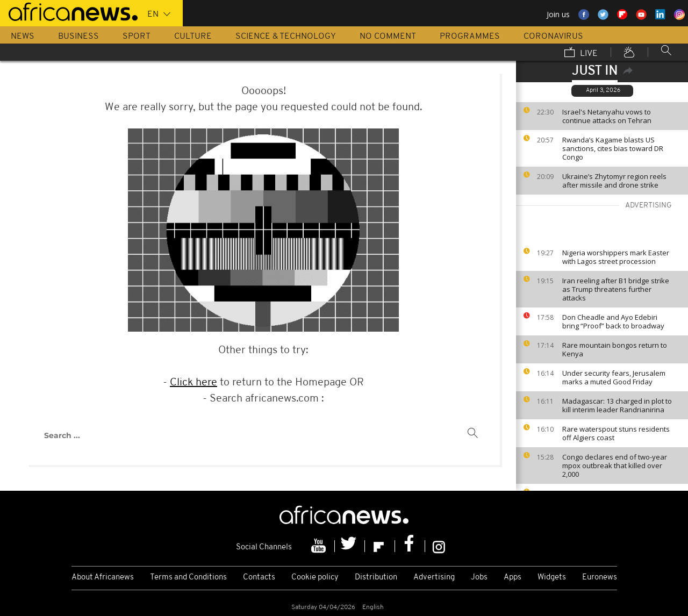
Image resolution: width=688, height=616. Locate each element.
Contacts (259, 578)
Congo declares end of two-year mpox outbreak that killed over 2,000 (615, 465)
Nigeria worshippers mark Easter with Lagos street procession (616, 257)
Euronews (600, 578)
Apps (513, 578)
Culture (193, 37)
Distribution (376, 578)
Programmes (470, 37)
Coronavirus (553, 37)
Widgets (552, 578)
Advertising (434, 578)
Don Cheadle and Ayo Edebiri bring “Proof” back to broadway (613, 321)
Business (78, 37)
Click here (193, 383)
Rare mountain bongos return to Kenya (615, 349)
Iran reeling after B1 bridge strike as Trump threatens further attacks (616, 289)
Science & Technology (286, 37)
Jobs (479, 578)
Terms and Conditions (188, 578)
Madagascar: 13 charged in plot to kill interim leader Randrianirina (617, 405)
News (23, 37)
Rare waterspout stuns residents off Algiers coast (616, 433)
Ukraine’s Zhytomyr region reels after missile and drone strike (614, 181)
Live (581, 53)
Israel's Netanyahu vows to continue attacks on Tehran (607, 116)
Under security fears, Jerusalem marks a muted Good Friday (614, 377)
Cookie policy (315, 578)
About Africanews (103, 578)
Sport (137, 37)
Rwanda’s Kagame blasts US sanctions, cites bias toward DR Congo (613, 148)
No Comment (388, 37)
